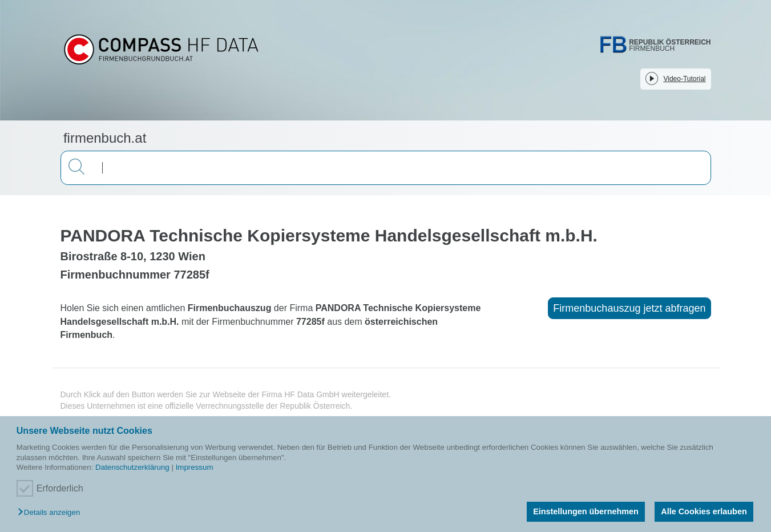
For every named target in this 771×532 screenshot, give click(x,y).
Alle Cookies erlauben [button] (704, 511)
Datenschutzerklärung (132, 467)
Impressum (195, 467)
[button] (52, 513)
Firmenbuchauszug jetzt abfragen (629, 308)
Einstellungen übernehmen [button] (586, 511)
